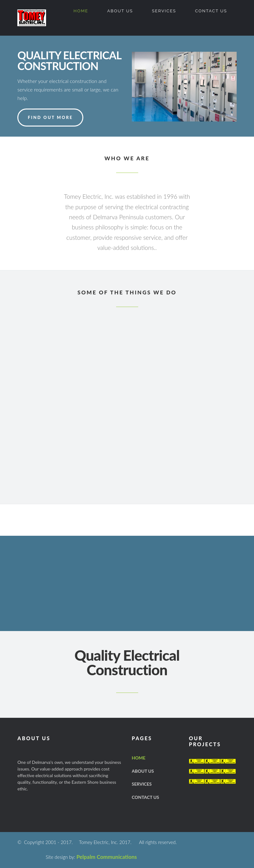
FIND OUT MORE (50, 117)
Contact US (211, 11)
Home (81, 11)
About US (120, 11)
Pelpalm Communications (107, 857)
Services (164, 11)
